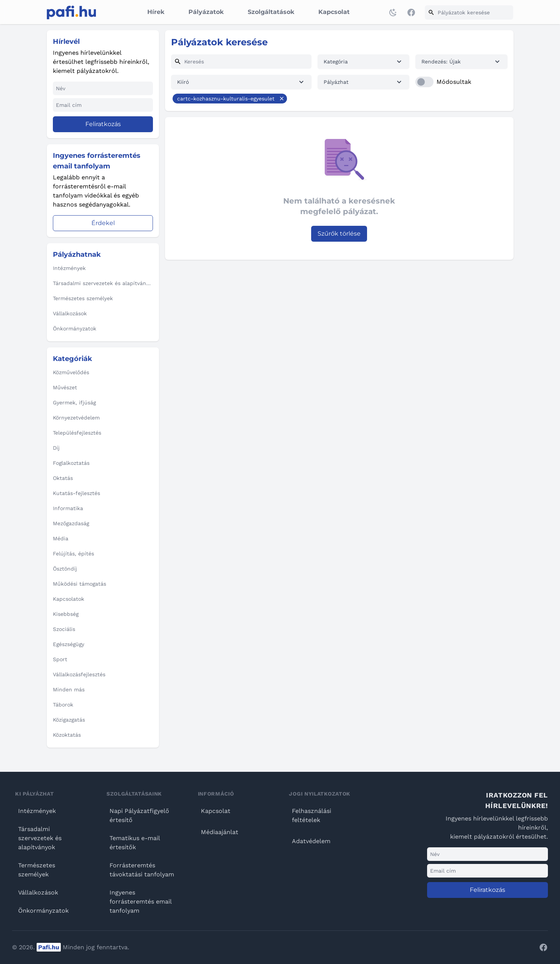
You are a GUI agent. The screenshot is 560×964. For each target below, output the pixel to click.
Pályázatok (206, 12)
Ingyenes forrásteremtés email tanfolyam (140, 902)
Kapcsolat (334, 12)
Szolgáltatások (271, 12)
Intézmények (37, 811)
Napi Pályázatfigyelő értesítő (139, 815)
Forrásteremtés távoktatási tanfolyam (142, 870)
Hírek (156, 12)
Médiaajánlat (220, 832)
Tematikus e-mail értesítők (135, 843)
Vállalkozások (38, 892)
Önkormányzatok (43, 911)
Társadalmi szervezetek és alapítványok (40, 838)
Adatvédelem (311, 841)
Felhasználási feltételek (312, 815)
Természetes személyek (37, 870)
